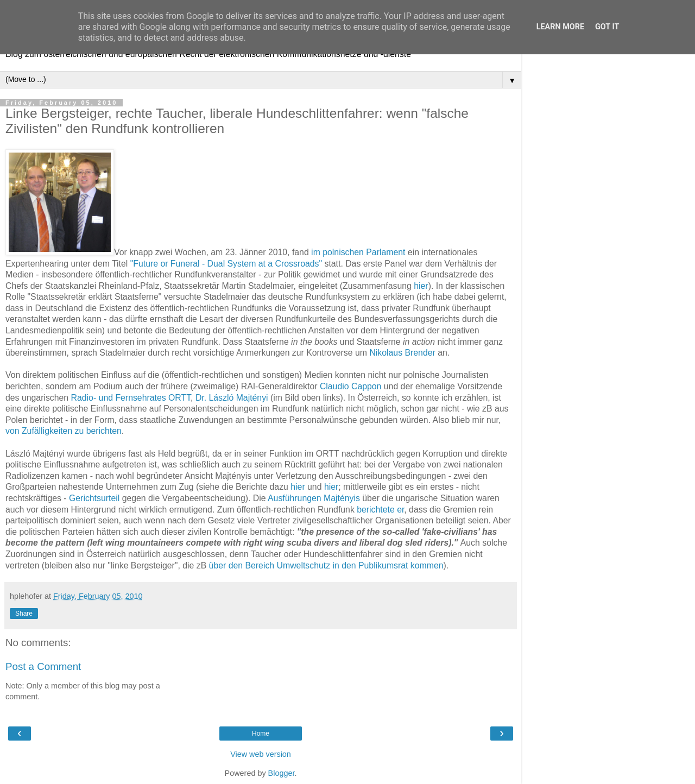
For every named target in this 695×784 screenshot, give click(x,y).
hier (421, 286)
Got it (607, 27)
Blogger (282, 773)
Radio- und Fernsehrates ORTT (131, 398)
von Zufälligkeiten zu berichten (64, 431)
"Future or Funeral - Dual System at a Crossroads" (226, 264)
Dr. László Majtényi (232, 398)
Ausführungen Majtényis (314, 498)
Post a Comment (43, 666)
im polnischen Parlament (358, 252)
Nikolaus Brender (402, 353)
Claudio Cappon (351, 386)
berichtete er (380, 510)
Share (24, 614)
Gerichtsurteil (94, 498)
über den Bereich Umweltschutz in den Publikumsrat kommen (326, 565)
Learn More (560, 27)
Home (261, 734)
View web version (261, 754)
